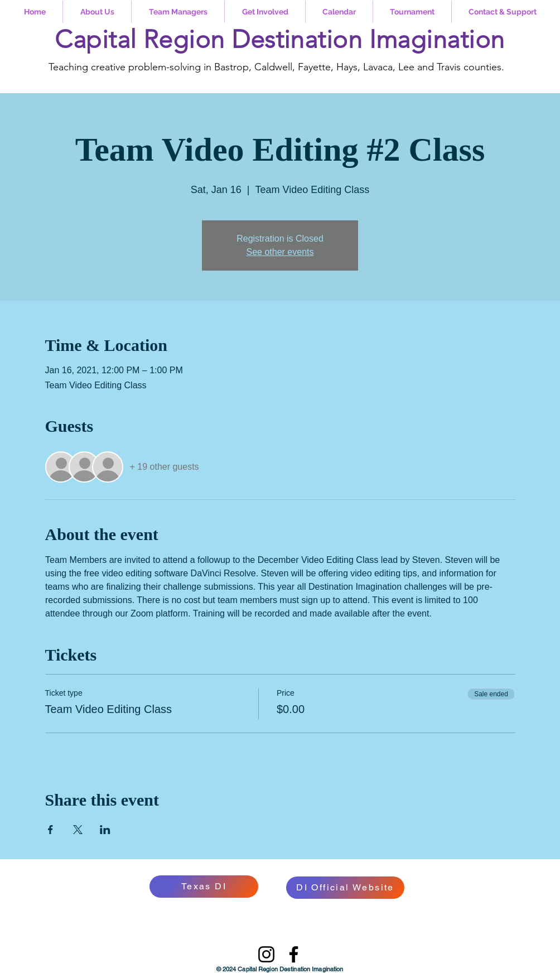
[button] (97, 12)
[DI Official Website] (345, 888)
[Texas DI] (204, 887)
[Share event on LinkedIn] (105, 830)
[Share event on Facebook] (50, 830)
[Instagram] (266, 954)
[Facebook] (294, 954)
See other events (280, 252)
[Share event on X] (78, 830)
